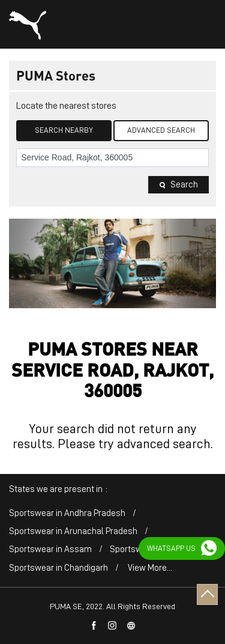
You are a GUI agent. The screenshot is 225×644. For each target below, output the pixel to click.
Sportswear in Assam (50, 549)
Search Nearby (64, 130)
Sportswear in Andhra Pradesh (67, 513)
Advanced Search (161, 130)
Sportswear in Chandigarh (58, 568)
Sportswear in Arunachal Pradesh (73, 531)
